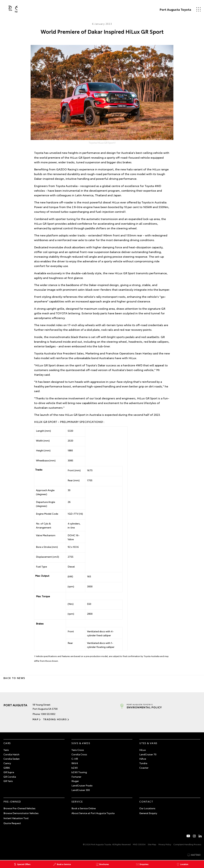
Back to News (14, 678)
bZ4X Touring (79, 772)
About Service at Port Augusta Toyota (93, 813)
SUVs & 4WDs (81, 743)
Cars (7, 743)
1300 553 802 (48, 714)
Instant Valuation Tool (16, 818)
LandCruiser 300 (81, 790)
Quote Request (12, 823)
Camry (7, 763)
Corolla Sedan (12, 759)
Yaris (6, 750)
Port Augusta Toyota (170, 9)
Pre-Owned (12, 801)
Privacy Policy (165, 844)
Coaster (144, 768)
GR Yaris (8, 781)
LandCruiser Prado (82, 785)
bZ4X (75, 768)
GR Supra (9, 772)
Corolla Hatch (11, 754)
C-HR (75, 759)
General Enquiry (148, 813)
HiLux (142, 750)
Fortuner (76, 777)
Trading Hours (53, 719)
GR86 (7, 768)
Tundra (143, 763)
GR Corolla (10, 777)
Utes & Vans (148, 743)
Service (77, 801)
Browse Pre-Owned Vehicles (19, 808)
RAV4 (75, 763)
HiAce (143, 759)
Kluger (75, 781)
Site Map (152, 844)
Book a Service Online (84, 808)
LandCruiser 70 (148, 754)
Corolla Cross (79, 754)
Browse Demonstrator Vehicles (21, 813)
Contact (146, 801)
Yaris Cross (78, 750)
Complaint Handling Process (187, 844)
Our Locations (147, 808)
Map (35, 719)
